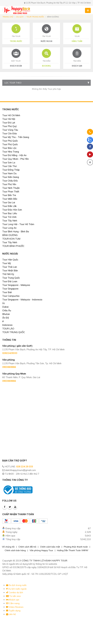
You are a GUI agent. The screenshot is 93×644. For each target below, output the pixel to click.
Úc (4, 303)
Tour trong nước (35, 17)
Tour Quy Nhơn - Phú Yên (15, 159)
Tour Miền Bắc (10, 199)
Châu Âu (7, 310)
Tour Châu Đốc (10, 181)
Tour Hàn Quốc (10, 260)
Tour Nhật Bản (10, 271)
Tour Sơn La (9, 163)
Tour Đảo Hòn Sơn (12, 210)
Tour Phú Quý (9, 126)
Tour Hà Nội (9, 119)
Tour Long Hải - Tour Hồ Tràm (18, 224)
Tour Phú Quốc (10, 141)
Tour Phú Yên (9, 184)
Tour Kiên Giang (11, 177)
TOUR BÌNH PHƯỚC (13, 246)
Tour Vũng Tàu (10, 130)
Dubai (5, 307)
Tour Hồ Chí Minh (11, 115)
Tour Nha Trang (11, 152)
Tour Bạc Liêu (10, 213)
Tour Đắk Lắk (9, 206)
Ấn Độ (6, 318)
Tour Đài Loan (10, 281)
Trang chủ (8, 17)
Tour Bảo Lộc (9, 148)
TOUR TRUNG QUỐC (14, 332)
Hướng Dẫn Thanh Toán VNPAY (73, 550)
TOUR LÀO (8, 329)
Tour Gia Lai (9, 202)
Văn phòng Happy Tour (41, 550)
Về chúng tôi (8, 547)
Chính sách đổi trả (27, 547)
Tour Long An (9, 228)
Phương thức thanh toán (76, 547)
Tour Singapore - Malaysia (16, 285)
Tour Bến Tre (9, 195)
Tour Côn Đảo (10, 133)
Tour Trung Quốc (11, 278)
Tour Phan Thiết (11, 192)
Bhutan (6, 314)
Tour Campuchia (11, 296)
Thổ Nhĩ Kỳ (8, 274)
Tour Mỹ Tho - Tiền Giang (16, 137)
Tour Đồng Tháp (11, 170)
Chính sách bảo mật (50, 547)
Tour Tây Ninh (10, 221)
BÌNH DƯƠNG (10, 235)
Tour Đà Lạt (9, 123)
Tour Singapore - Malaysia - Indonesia (22, 300)
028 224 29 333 (25, 467)
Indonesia (7, 325)
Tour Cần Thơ (9, 166)
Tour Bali (7, 292)
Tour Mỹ (7, 263)
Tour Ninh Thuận (11, 188)
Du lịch (20, 17)
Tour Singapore (10, 289)
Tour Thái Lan (10, 267)
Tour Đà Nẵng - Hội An (14, 155)
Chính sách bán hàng (15, 550)
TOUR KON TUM (11, 239)
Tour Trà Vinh (9, 217)
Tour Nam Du (9, 173)
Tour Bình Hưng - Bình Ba (16, 231)
